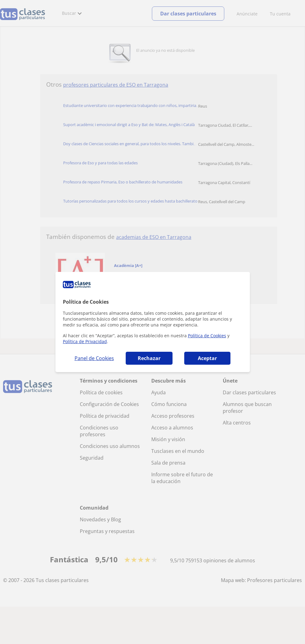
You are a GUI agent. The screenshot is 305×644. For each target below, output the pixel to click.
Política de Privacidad (85, 341)
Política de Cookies (207, 336)
